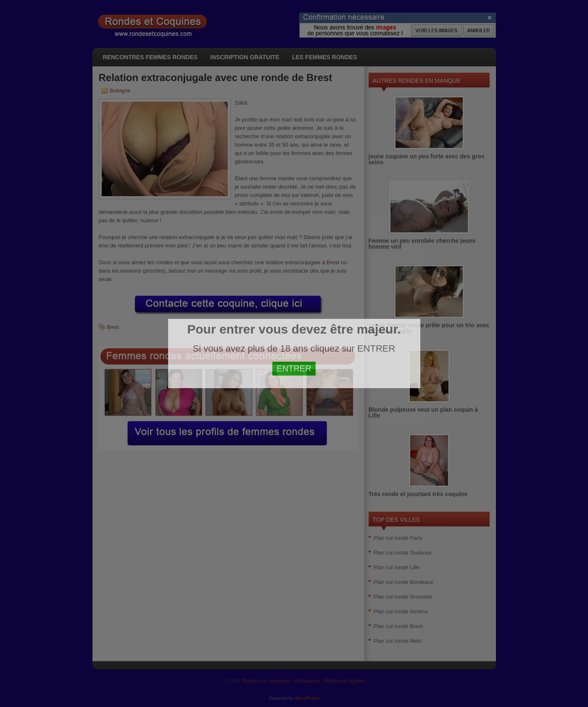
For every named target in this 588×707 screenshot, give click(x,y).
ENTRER (294, 368)
